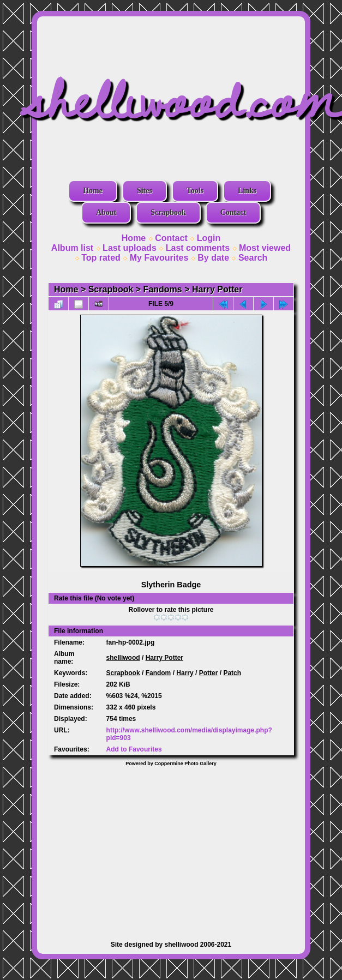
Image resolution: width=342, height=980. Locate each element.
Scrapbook (168, 212)
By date (213, 258)
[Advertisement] (171, 848)
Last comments (198, 248)
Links (247, 191)
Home (93, 191)
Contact (233, 212)
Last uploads (130, 248)
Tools (195, 191)
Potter (209, 673)
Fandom (158, 673)
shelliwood (123, 658)
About (106, 212)
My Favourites (159, 258)
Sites (145, 191)
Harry (185, 673)
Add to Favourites (134, 749)
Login (209, 238)
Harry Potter (217, 289)
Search (253, 258)
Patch (232, 673)
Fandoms (163, 289)
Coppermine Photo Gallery (185, 763)
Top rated (101, 258)
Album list (72, 248)
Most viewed (265, 248)
